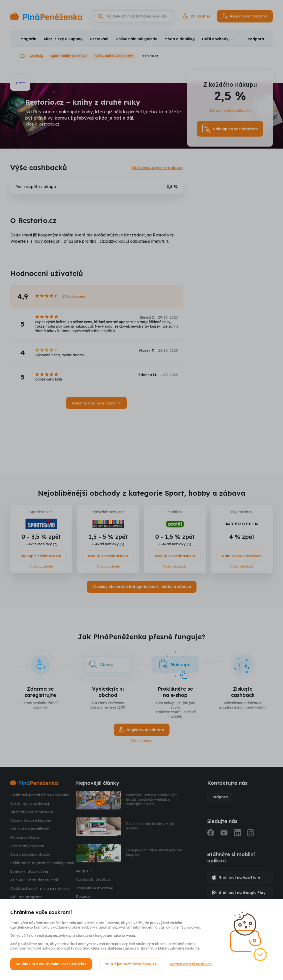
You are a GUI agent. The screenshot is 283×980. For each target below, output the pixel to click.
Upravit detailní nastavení (191, 964)
